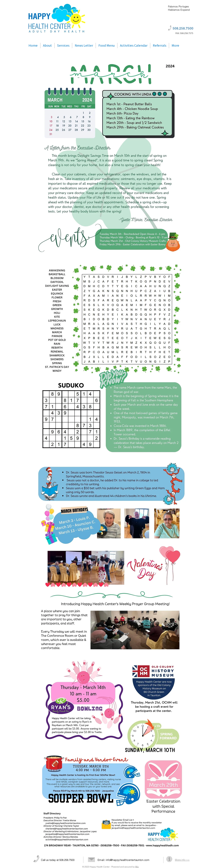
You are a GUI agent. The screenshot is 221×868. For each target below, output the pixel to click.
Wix (137, 867)
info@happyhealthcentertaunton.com (128, 860)
